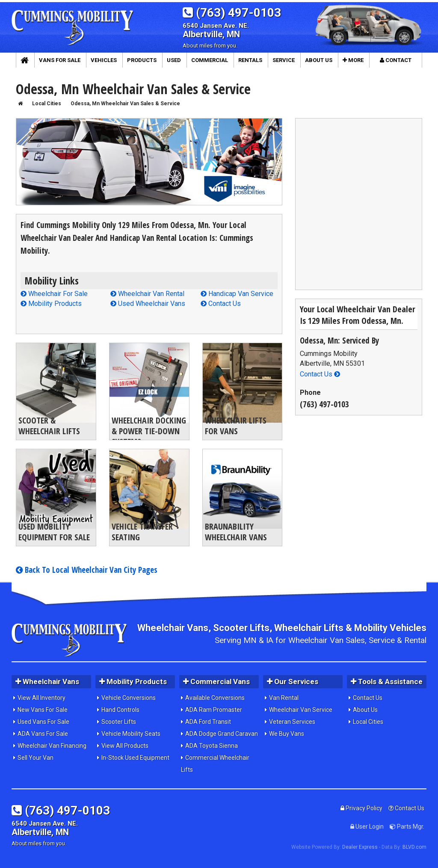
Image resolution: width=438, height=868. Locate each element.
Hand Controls (120, 710)
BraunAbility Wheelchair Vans (236, 532)
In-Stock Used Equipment (135, 758)
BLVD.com (414, 847)
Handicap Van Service (237, 294)
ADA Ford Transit (208, 722)
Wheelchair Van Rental (147, 294)
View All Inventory (41, 698)
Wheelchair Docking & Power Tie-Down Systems (149, 431)
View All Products (125, 746)
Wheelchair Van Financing (52, 746)
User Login (367, 827)
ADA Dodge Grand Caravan (222, 734)
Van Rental (284, 698)
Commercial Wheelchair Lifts (215, 764)
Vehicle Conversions (129, 698)
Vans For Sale (60, 60)
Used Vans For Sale (43, 722)
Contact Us (221, 304)
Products (142, 60)
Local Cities (368, 722)
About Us (365, 710)
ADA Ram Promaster (214, 710)
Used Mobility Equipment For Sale (54, 532)
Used (174, 60)
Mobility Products (51, 304)
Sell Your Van (36, 758)
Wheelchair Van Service (301, 710)
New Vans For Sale (43, 710)
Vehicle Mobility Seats (131, 734)
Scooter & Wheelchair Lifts (49, 426)
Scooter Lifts (119, 722)
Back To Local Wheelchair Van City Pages (87, 570)
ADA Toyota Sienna (212, 746)
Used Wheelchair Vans (148, 304)
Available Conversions (215, 698)
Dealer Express (360, 847)
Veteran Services (292, 722)
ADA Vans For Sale (43, 734)
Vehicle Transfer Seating (142, 532)
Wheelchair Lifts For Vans (236, 426)
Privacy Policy (361, 808)
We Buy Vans (287, 734)
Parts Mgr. (407, 827)
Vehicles (104, 60)
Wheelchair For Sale (54, 294)
